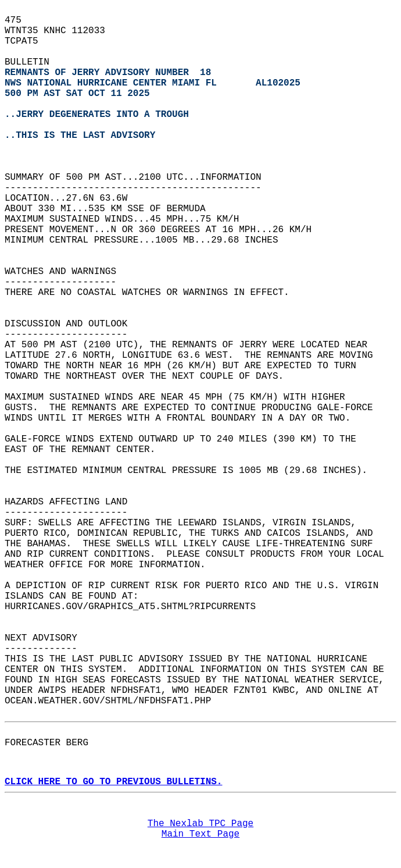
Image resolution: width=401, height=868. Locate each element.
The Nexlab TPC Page (201, 824)
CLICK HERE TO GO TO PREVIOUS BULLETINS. (113, 782)
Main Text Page (201, 834)
